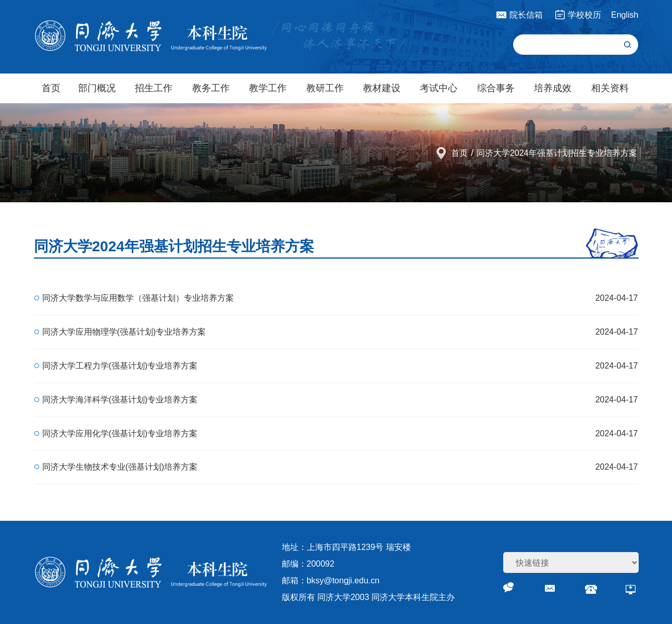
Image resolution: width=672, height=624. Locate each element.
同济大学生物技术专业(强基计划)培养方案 (120, 467)
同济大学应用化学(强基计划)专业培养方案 (120, 433)
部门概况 (97, 88)
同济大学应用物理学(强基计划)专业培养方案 (124, 332)
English (625, 15)
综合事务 (496, 88)
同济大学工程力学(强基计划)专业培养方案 (120, 366)
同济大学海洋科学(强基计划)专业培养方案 (120, 400)
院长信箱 (526, 15)
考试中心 (439, 88)
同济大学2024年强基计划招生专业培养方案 (557, 153)
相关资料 (610, 88)
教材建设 (382, 88)
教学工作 (268, 88)
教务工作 (211, 88)
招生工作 (154, 88)
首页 (51, 88)
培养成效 (553, 88)
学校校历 (584, 15)
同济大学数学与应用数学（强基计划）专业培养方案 (138, 298)
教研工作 (325, 88)
